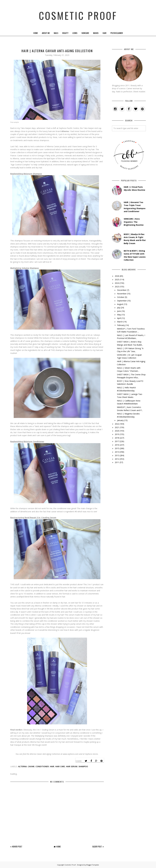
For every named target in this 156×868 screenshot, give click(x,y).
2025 (117, 280)
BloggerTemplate (93, 865)
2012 (117, 459)
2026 (117, 276)
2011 (117, 462)
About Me (46, 33)
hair (52, 766)
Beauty (65, 33)
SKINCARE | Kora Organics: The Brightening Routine (134, 222)
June (119, 311)
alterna (22, 766)
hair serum (72, 766)
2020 (117, 431)
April (119, 318)
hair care (60, 766)
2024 (117, 283)
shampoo (83, 766)
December (122, 290)
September (122, 301)
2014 (117, 452)
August (120, 304)
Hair (104, 33)
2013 (117, 455)
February (121, 325)
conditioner (42, 766)
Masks (96, 33)
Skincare (85, 33)
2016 (117, 445)
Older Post (97, 846)
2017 (117, 441)
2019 (117, 434)
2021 (117, 427)
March (120, 322)
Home (36, 33)
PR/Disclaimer (117, 33)
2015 (117, 448)
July (119, 308)
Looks (75, 33)
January (120, 420)
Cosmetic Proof (78, 15)
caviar (31, 766)
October (121, 297)
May (119, 315)
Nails (56, 33)
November (122, 294)
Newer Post (17, 846)
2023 (117, 287)
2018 (117, 438)
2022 (117, 424)
